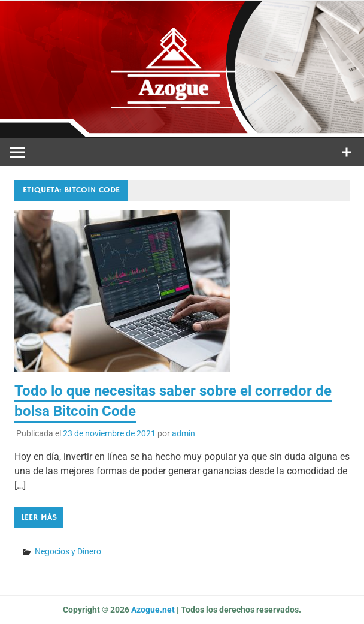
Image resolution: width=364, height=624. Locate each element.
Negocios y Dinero (68, 551)
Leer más (39, 517)
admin (183, 433)
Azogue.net (153, 610)
